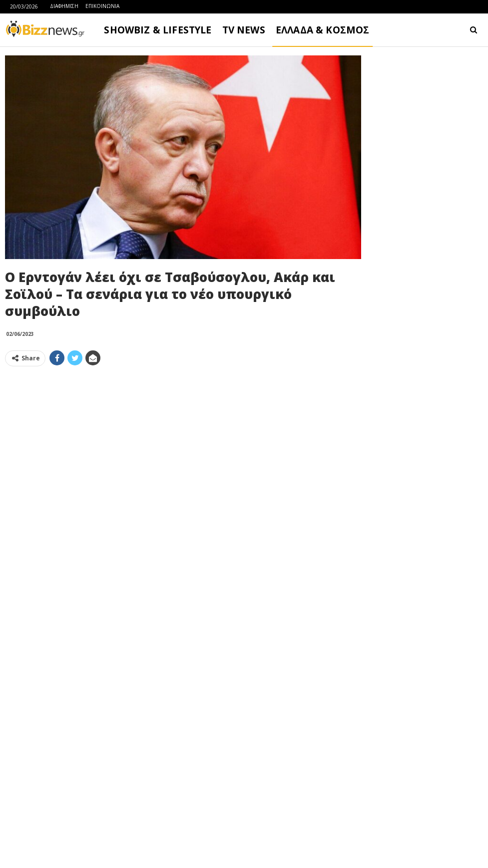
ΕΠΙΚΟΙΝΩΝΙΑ (102, 6)
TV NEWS (244, 30)
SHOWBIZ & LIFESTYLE (158, 30)
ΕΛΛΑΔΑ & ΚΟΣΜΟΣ (323, 30)
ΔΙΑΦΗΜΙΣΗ (64, 6)
